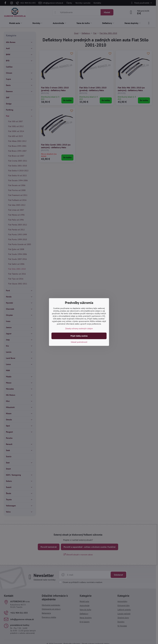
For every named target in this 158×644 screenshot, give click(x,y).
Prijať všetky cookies (79, 336)
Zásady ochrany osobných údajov (79, 328)
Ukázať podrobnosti (79, 342)
